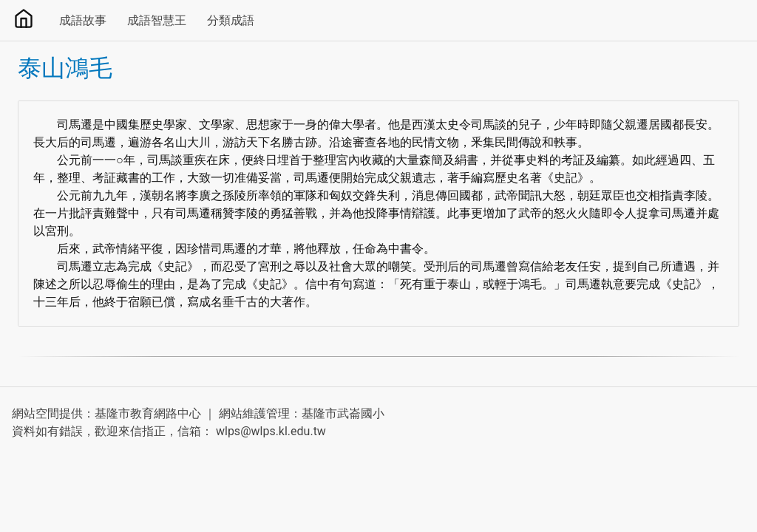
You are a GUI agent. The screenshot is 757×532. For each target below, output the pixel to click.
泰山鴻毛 (65, 68)
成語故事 (83, 20)
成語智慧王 (157, 20)
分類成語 (231, 20)
